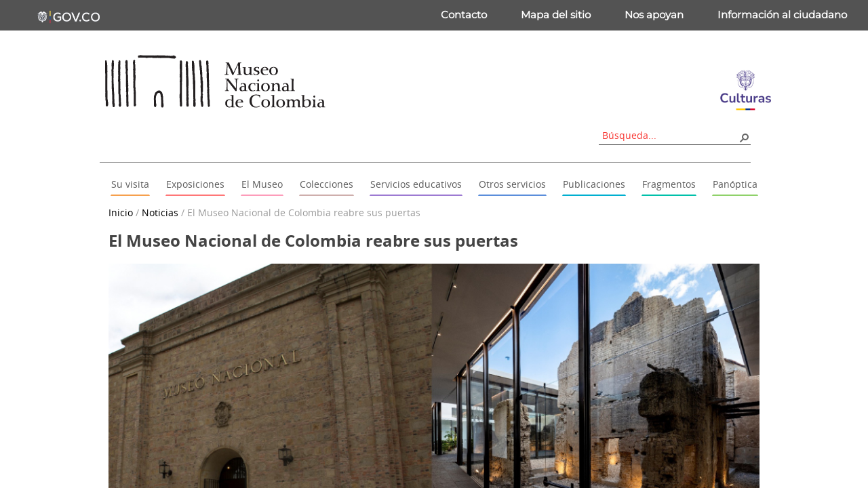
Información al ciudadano (782, 15)
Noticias (160, 212)
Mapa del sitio (556, 15)
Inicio (121, 212)
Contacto (464, 15)
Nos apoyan (654, 15)
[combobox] (670, 135)
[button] (744, 137)
